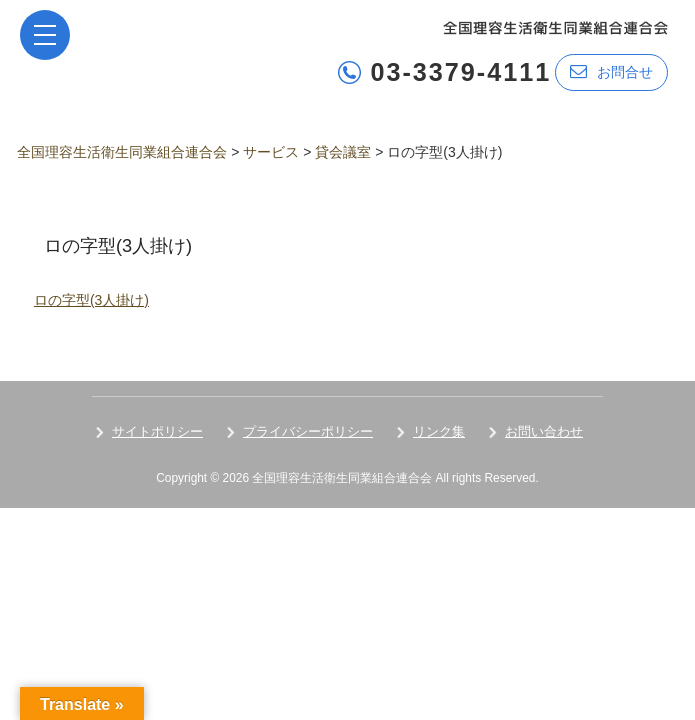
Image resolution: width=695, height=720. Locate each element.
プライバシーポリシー (308, 431)
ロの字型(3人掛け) (91, 300)
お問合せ (611, 71)
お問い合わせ (544, 431)
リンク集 (439, 431)
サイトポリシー (157, 431)
